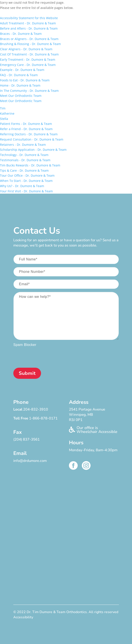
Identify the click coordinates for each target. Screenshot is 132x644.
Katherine (7, 113)
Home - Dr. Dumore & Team (20, 85)
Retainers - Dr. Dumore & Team (23, 145)
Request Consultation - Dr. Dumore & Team (32, 139)
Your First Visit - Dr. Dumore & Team (26, 191)
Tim (3, 108)
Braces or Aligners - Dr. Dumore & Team (29, 39)
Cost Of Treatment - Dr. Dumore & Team (29, 54)
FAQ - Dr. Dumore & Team (19, 75)
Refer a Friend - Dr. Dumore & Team (26, 129)
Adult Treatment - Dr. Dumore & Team (28, 23)
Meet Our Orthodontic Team (21, 96)
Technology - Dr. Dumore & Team (24, 155)
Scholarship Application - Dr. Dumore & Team (33, 150)
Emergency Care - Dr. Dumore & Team (28, 65)
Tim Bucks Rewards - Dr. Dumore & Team (30, 165)
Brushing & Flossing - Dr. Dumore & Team (30, 44)
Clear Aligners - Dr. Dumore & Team (26, 49)
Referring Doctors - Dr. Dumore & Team (29, 134)
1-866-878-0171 (43, 418)
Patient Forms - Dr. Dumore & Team (26, 124)
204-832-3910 (36, 409)
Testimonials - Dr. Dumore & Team (25, 160)
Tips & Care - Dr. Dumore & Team (24, 170)
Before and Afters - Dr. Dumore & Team (29, 28)
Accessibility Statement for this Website (29, 18)
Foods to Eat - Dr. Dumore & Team (25, 80)
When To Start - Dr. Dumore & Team (26, 181)
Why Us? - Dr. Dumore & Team (22, 186)
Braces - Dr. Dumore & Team (21, 34)
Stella (4, 119)
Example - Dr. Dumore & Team (22, 70)
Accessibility (23, 617)
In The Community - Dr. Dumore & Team (29, 91)
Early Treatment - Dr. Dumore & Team (28, 60)
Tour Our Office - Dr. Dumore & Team (27, 175)
